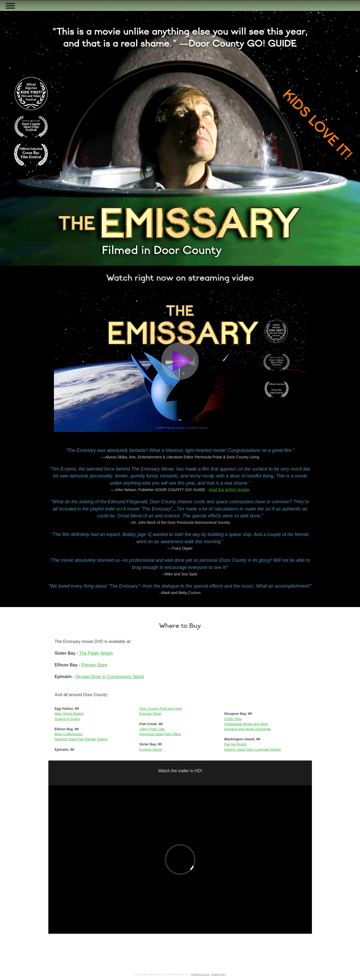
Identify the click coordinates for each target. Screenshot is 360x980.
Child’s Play (233, 719)
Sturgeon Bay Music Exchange (247, 729)
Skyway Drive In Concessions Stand (110, 677)
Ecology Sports (151, 749)
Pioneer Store (94, 665)
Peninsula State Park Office (160, 734)
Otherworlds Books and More (246, 724)
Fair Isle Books (236, 744)
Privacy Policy (219, 974)
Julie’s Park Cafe (152, 729)
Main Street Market (69, 714)
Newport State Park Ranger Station (81, 739)
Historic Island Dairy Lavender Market (253, 749)
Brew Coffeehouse (69, 734)
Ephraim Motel (151, 714)
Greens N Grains (67, 719)
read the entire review (229, 490)
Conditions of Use (200, 974)
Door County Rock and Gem (161, 709)
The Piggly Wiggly (96, 653)
